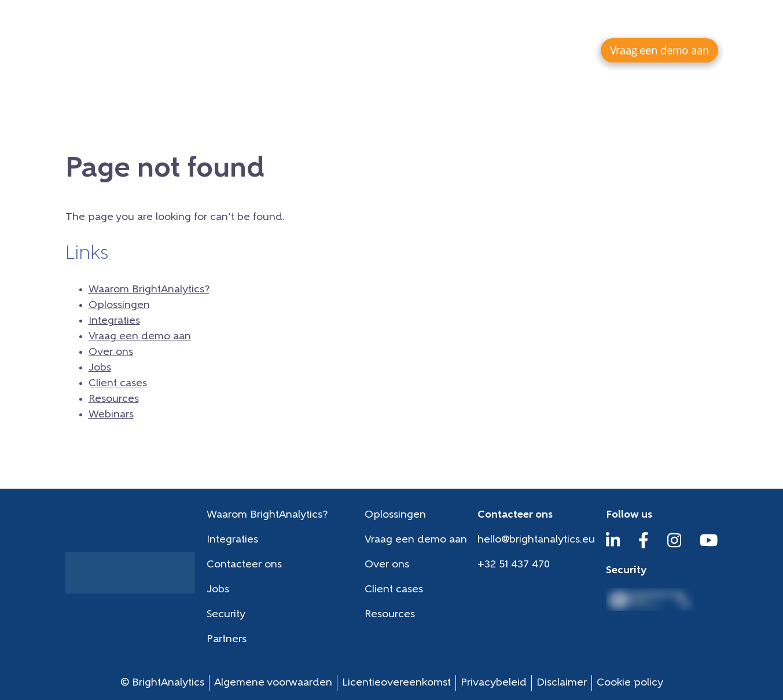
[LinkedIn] (613, 546)
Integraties (545, 50)
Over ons (408, 21)
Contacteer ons (244, 565)
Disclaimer (562, 683)
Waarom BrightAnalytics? (332, 50)
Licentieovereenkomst (396, 683)
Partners (227, 639)
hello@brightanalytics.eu (536, 540)
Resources (577, 21)
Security (226, 615)
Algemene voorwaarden (273, 683)
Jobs (455, 21)
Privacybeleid (494, 683)
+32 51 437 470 (514, 565)
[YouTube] (709, 546)
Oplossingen (457, 50)
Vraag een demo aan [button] (659, 50)
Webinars (639, 21)
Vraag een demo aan (140, 337)
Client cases (509, 21)
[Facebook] (644, 546)
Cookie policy (630, 683)
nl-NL (701, 20)
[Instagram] (674, 546)
